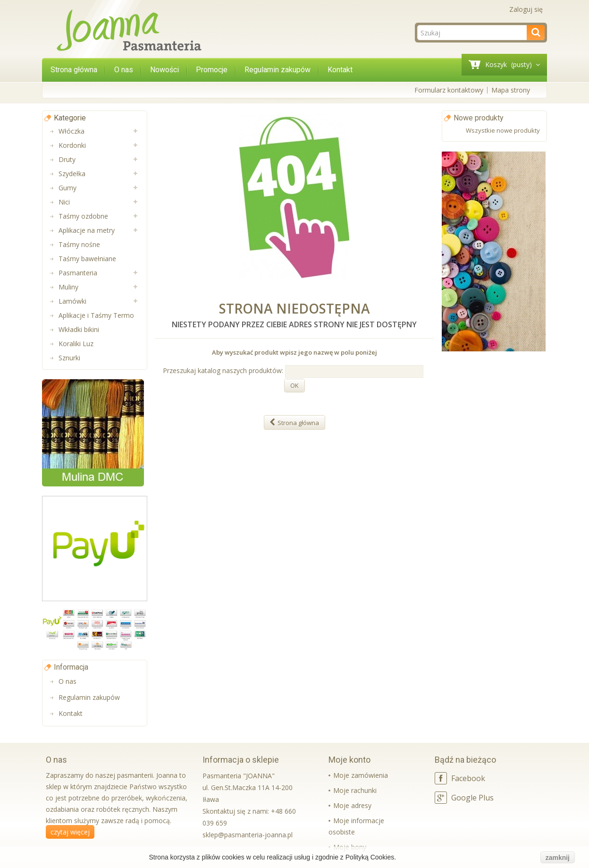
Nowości (164, 70)
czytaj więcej (70, 832)
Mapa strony (511, 90)
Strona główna (74, 70)
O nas (124, 70)
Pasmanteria (78, 273)
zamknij (558, 858)
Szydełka (72, 174)
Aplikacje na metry (87, 230)
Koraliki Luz (76, 344)
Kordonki (72, 145)
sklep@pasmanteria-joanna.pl (248, 835)
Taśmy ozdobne (83, 216)
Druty (67, 159)
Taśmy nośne (79, 244)
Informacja (71, 667)
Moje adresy (352, 805)
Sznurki (69, 358)
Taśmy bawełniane (87, 259)
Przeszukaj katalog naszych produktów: (223, 370)
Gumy (67, 188)
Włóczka (72, 131)
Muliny (68, 287)
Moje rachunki (355, 790)
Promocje (212, 70)
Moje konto (349, 760)
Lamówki (72, 301)
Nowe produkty (479, 118)
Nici (64, 202)
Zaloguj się (526, 9)
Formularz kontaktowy (449, 90)
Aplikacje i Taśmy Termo (96, 315)
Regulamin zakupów (278, 70)
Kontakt (340, 70)
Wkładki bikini (79, 329)
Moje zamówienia (361, 775)
